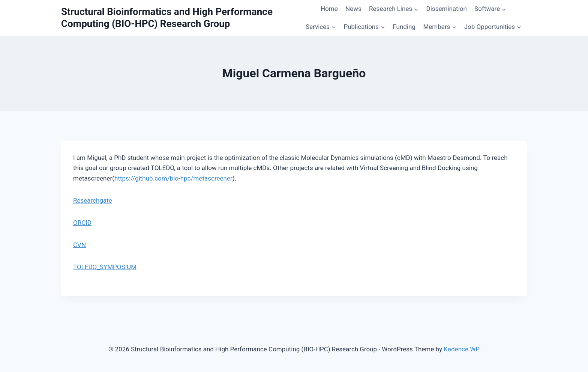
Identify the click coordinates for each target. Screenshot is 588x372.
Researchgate (93, 200)
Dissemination (447, 9)
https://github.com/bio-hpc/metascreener (173, 178)
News (353, 9)
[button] (416, 9)
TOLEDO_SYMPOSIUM (105, 267)
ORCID (82, 223)
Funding (404, 27)
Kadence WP (462, 349)
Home (329, 9)
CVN (79, 245)
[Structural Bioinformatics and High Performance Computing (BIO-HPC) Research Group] (181, 18)
